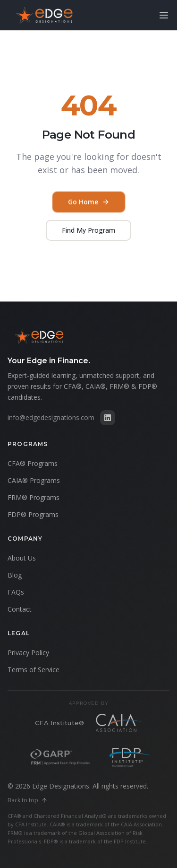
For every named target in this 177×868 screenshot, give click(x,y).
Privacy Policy (28, 653)
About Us (22, 558)
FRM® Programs (34, 497)
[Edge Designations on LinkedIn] (108, 418)
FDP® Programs (33, 514)
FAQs (16, 592)
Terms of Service (34, 670)
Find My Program (88, 230)
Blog (15, 575)
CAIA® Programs (34, 480)
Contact (20, 609)
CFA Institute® (60, 723)
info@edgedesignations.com (51, 417)
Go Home (89, 202)
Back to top (28, 800)
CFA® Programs (33, 463)
